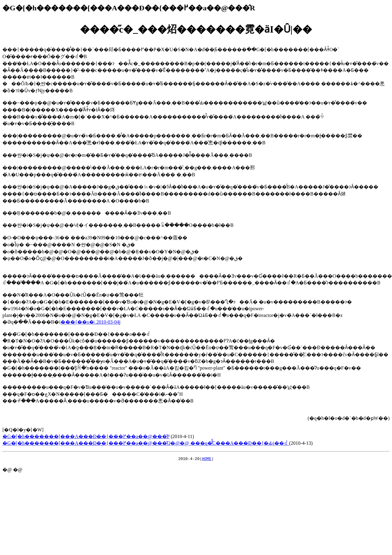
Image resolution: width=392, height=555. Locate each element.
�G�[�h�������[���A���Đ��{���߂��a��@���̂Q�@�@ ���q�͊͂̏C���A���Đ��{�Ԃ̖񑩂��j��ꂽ (146, 443)
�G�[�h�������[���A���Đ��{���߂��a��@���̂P (86, 436)
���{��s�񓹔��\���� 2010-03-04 (90, 322)
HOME (207, 459)
